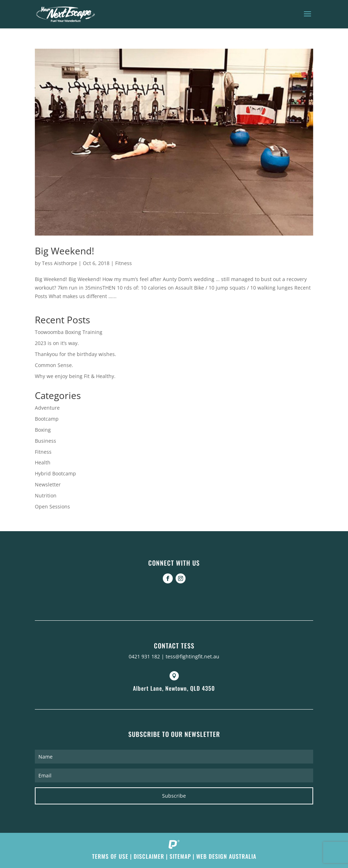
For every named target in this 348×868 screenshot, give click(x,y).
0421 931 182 (144, 656)
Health (43, 462)
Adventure (47, 408)
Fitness (124, 263)
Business (45, 441)
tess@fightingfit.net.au (192, 656)
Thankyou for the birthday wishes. (76, 354)
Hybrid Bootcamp (55, 473)
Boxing (43, 430)
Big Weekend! (65, 251)
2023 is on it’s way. (57, 343)
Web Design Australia (226, 856)
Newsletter (48, 484)
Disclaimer (149, 856)
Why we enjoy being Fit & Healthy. (75, 376)
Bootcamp (47, 419)
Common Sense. (54, 365)
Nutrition (46, 495)
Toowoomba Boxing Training (69, 332)
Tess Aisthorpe (60, 263)
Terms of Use (110, 856)
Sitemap (180, 856)
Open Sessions (52, 506)
